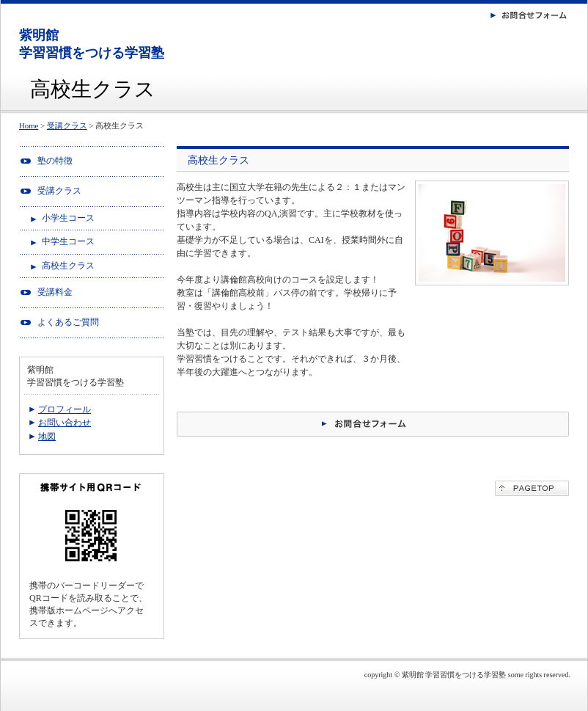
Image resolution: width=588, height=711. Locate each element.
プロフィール (65, 409)
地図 (47, 437)
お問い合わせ (65, 423)
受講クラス (67, 125)
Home (29, 125)
